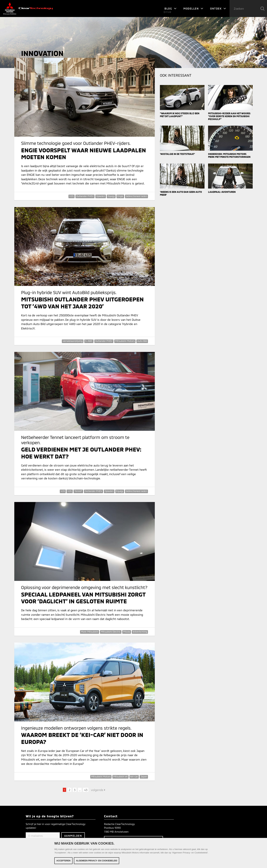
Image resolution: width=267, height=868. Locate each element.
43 (86, 790)
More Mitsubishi (90, 632)
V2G (72, 196)
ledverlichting (140, 632)
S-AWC (89, 341)
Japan (144, 776)
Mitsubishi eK (120, 776)
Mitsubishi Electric (111, 632)
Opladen (101, 196)
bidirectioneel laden (136, 196)
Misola (127, 632)
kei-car (134, 776)
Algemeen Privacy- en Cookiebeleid (97, 861)
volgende (98, 790)
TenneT (78, 491)
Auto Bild (142, 341)
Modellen (193, 8)
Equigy (111, 196)
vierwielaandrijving (73, 341)
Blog (171, 8)
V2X (63, 491)
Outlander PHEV (85, 196)
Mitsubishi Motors (125, 341)
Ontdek (218, 8)
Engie (120, 196)
